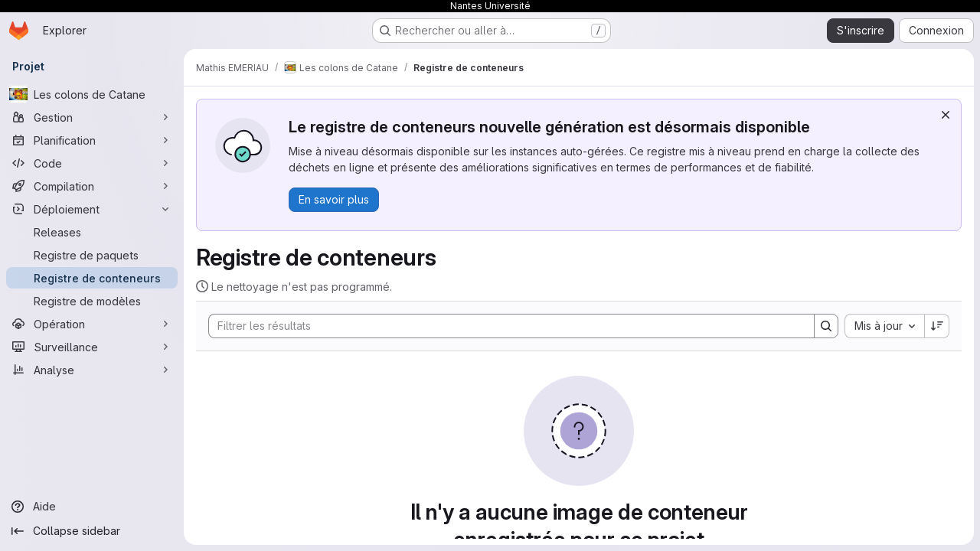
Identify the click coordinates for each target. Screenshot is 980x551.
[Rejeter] (946, 115)
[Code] (92, 163)
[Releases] (92, 232)
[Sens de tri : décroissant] (937, 326)
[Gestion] (92, 117)
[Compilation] (92, 186)
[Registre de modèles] (92, 301)
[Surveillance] (92, 347)
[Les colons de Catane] (92, 94)
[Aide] (92, 507)
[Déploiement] (92, 209)
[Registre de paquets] (92, 255)
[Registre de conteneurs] (92, 278)
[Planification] (92, 140)
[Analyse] (92, 370)
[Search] (504, 326)
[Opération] (92, 324)
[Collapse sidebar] (92, 531)
